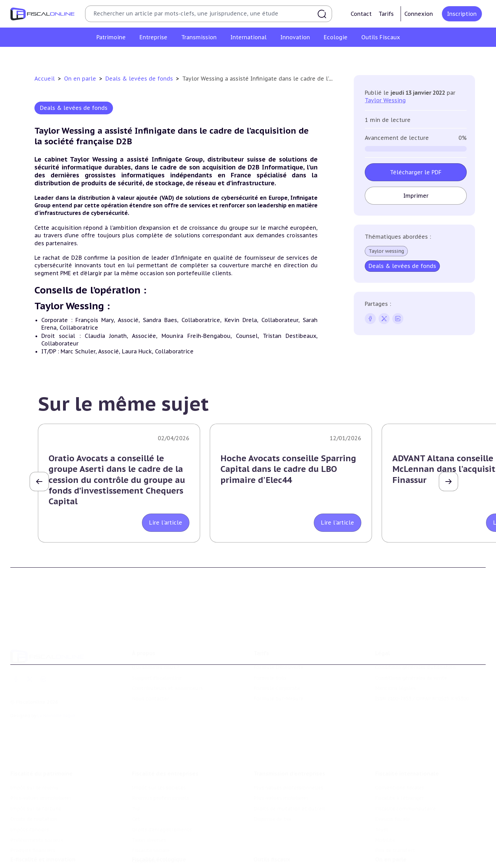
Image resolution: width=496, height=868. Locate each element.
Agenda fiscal (269, 864)
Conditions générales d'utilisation (415, 648)
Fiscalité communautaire (405, 782)
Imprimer (416, 196)
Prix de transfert (395, 824)
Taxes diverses (149, 814)
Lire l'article (166, 523)
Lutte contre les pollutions (165, 853)
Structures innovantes (37, 864)
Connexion (419, 14)
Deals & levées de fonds (140, 79)
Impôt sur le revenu (34, 761)
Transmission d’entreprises (289, 747)
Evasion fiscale (392, 793)
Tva (136, 782)
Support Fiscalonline (157, 659)
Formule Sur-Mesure (278, 679)
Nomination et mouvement (408, 853)
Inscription (462, 14)
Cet (136, 793)
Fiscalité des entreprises (165, 747)
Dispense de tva (272, 793)
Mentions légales (395, 669)
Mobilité (385, 814)
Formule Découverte (278, 648)
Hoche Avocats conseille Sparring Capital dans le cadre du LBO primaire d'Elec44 (288, 469)
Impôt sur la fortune (36, 782)
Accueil (45, 79)
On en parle (81, 79)
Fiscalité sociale (151, 824)
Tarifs (386, 14)
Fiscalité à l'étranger (399, 772)
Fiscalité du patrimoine (42, 747)
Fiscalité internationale (407, 747)
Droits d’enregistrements (162, 803)
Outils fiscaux (272, 839)
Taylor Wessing (385, 100)
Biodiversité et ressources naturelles (176, 864)
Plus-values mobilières (281, 772)
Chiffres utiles (271, 853)
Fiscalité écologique (159, 839)
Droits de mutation (34, 793)
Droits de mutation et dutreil (289, 782)
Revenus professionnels (161, 772)
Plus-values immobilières (41, 772)
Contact (361, 14)
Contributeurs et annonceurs (167, 669)
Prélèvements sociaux (37, 814)
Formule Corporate (277, 669)
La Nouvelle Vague (56, 696)
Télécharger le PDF (416, 172)
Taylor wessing (386, 251)
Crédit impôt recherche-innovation (52, 853)
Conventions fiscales (400, 761)
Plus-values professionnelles (288, 761)
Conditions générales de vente (411, 659)
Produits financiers (33, 824)
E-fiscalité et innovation (43, 839)
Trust (382, 803)
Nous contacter (151, 679)
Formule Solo (270, 659)
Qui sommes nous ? (156, 648)
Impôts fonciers (30, 803)
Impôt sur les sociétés (159, 761)
